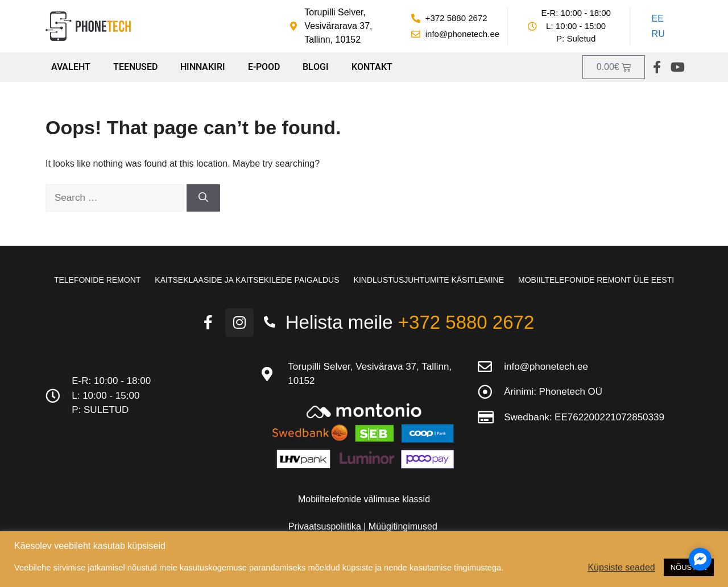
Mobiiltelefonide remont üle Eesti (596, 280)
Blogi (316, 67)
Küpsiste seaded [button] (621, 567)
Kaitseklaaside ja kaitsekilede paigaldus (247, 280)
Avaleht (71, 67)
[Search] (203, 198)
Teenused (135, 67)
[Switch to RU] (656, 35)
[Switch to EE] (656, 19)
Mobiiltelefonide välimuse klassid (364, 499)
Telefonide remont (97, 280)
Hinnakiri (203, 67)
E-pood (264, 67)
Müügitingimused (403, 526)
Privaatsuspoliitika (326, 526)
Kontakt (372, 67)
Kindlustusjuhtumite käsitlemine (429, 280)
